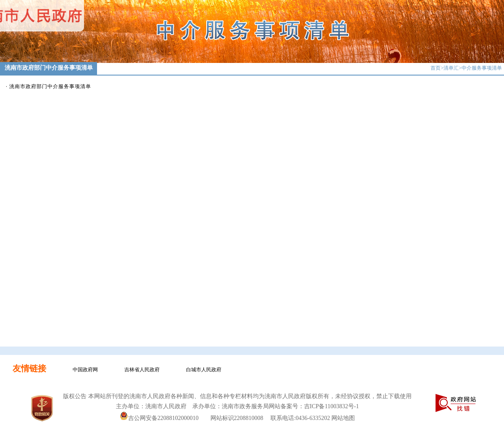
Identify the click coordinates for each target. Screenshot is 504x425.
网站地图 (343, 418)
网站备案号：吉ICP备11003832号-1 (314, 406)
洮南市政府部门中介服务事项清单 (50, 86)
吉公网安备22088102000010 (159, 418)
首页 (436, 68)
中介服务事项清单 (482, 68)
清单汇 (451, 68)
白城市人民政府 (204, 370)
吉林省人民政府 (142, 370)
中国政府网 (85, 370)
